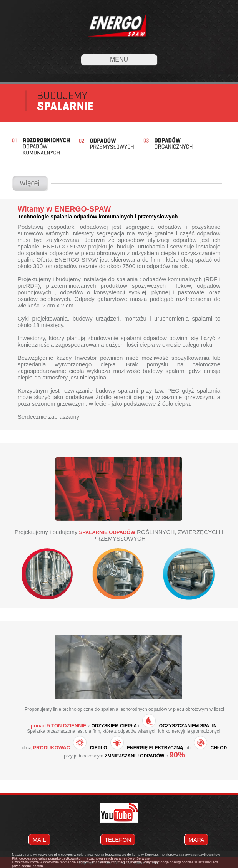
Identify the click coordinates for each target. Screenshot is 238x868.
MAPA (196, 840)
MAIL (39, 840)
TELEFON (118, 840)
